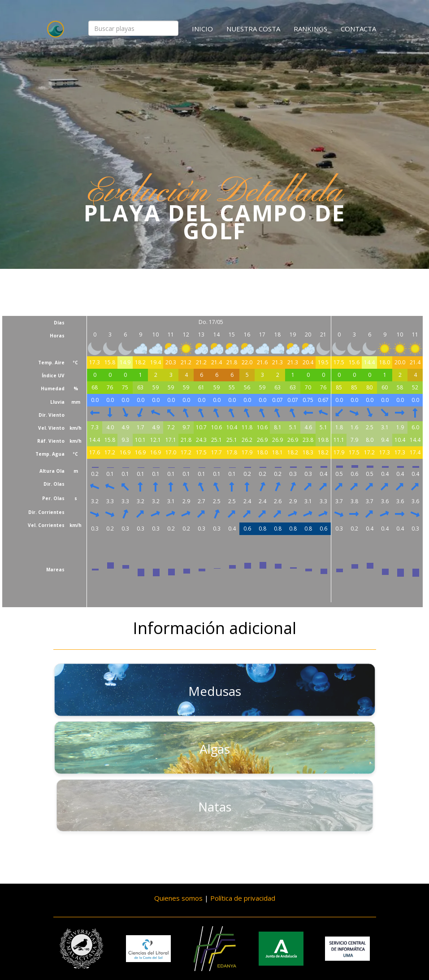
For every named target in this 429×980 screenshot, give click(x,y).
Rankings (310, 29)
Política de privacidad (243, 898)
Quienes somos (178, 898)
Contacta (358, 29)
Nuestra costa (253, 29)
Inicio (202, 29)
